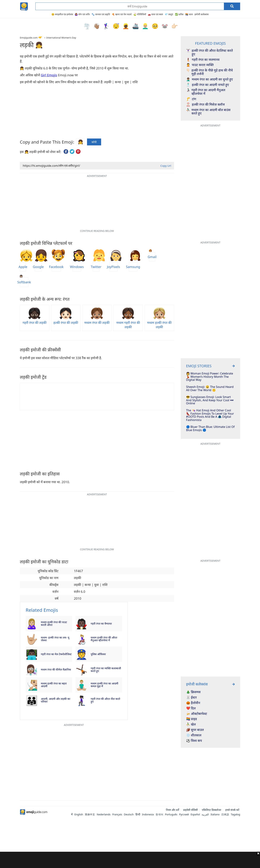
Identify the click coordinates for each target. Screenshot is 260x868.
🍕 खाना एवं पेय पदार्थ (122, 14)
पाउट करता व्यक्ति (200, 65)
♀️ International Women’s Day (60, 38)
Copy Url (166, 166)
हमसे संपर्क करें (232, 810)
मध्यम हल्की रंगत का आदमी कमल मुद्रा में (104, 685)
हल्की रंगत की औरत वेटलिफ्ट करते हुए (210, 52)
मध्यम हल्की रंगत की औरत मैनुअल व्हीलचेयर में (104, 639)
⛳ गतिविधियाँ (140, 14)
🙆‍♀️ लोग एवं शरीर (82, 14)
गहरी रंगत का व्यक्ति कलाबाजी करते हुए (106, 670)
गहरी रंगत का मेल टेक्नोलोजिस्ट (56, 654)
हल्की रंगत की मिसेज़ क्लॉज (205, 105)
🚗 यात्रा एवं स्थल (155, 14)
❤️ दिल (191, 708)
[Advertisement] (130, 860)
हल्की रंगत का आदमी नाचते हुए (208, 85)
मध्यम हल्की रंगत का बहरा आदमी (54, 685)
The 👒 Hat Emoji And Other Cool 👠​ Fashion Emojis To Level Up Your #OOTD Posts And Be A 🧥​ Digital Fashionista (210, 415)
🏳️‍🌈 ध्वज (189, 14)
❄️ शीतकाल (194, 735)
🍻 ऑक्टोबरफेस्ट (197, 714)
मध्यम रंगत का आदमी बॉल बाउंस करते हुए (208, 112)
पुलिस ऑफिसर (98, 654)
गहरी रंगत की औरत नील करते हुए (105, 700)
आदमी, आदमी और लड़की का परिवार (55, 700)
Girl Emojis (49, 75)
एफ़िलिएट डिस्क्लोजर (212, 810)
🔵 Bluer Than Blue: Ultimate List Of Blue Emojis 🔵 (210, 428)
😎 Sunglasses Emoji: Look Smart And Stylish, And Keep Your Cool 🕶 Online (210, 400)
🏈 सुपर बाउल (195, 730)
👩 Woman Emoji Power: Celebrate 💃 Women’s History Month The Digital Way (210, 377)
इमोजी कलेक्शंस (201, 14)
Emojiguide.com (29, 38)
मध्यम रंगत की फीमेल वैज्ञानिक (56, 669)
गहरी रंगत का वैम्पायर (101, 624)
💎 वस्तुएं (169, 14)
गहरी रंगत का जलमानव (203, 60)
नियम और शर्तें (173, 810)
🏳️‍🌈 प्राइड (192, 719)
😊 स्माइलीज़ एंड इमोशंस (62, 14)
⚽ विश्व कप (194, 741)
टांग (191, 99)
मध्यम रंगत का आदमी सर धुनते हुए (210, 79)
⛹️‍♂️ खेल (191, 724)
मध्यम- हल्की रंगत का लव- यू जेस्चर (55, 639)
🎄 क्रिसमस (193, 692)
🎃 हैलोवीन (193, 703)
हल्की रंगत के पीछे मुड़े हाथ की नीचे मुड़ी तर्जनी (210, 72)
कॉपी (94, 142)
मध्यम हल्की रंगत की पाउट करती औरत (54, 623)
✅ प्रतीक (179, 14)
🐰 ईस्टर (191, 697)
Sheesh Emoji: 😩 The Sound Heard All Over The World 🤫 (210, 389)
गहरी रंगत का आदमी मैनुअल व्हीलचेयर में (206, 92)
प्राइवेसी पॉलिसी (190, 810)
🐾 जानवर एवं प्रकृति (101, 14)
